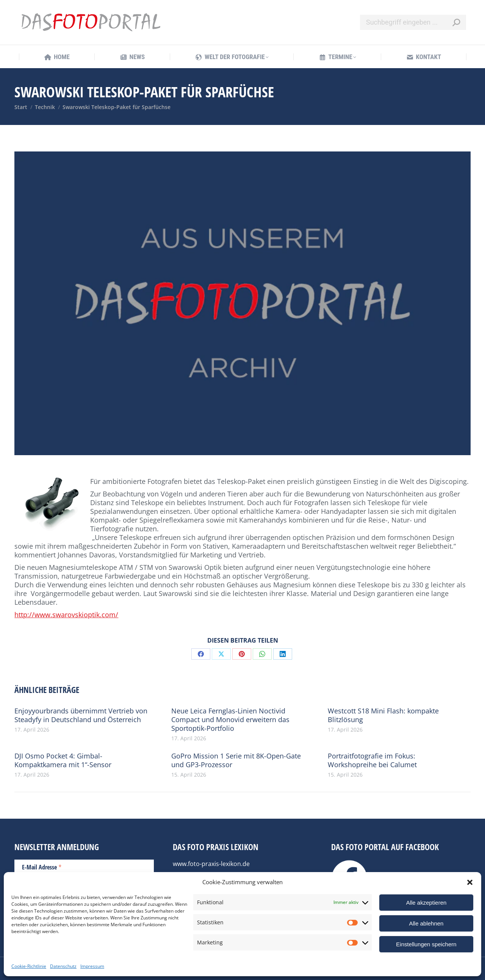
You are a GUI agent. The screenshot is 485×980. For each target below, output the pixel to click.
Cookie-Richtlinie (29, 966)
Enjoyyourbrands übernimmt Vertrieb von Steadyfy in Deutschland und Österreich (81, 715)
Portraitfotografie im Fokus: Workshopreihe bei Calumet (372, 760)
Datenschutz (63, 966)
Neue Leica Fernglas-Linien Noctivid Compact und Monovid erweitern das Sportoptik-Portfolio (230, 720)
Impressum (92, 966)
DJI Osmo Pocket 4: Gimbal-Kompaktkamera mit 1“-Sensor (63, 760)
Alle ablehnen (426, 923)
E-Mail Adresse (42, 867)
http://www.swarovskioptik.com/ (66, 615)
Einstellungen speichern (426, 944)
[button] (470, 882)
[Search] (413, 22)
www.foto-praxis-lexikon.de (211, 864)
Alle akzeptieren (426, 903)
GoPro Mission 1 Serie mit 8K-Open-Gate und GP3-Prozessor (236, 760)
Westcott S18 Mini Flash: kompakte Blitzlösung (383, 715)
